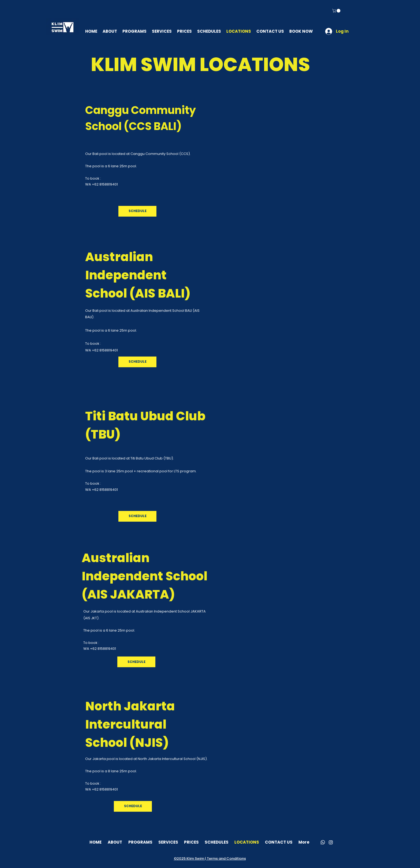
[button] (337, 11)
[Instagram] (331, 842)
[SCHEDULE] (137, 211)
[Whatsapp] (323, 842)
